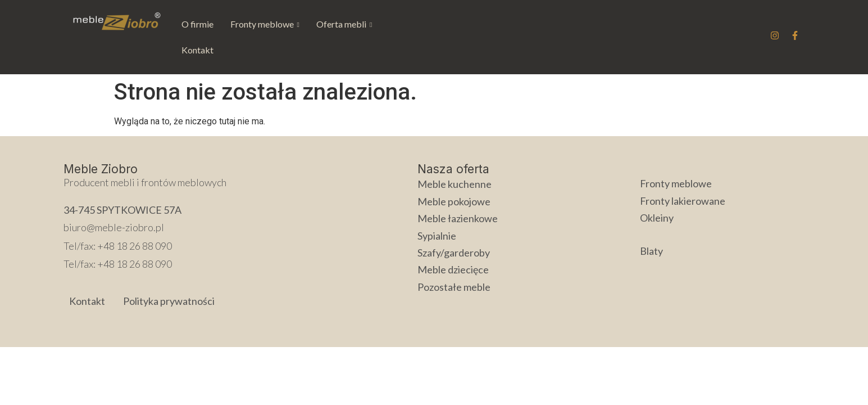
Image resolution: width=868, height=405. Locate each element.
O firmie (197, 24)
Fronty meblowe (265, 24)
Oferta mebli (344, 24)
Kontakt (405, 24)
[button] (265, 24)
